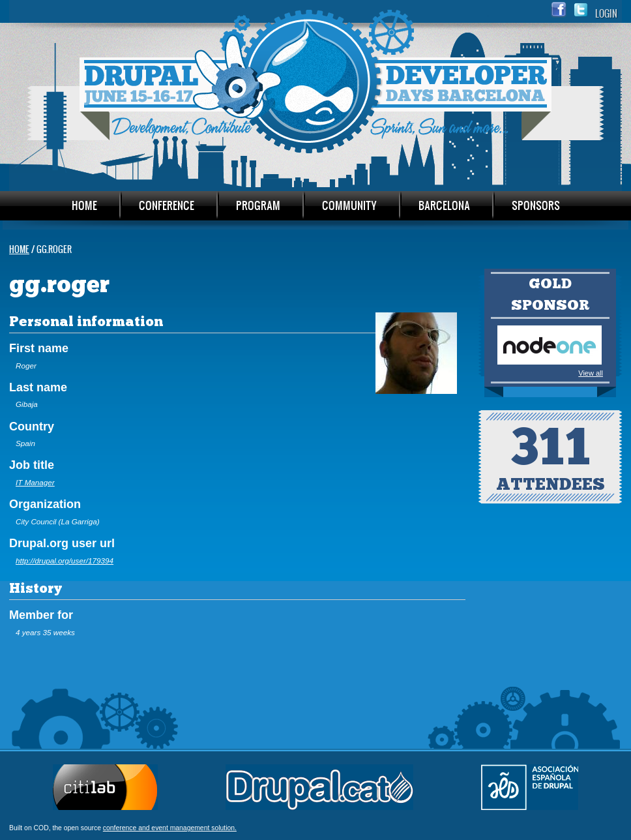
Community (349, 205)
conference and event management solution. (170, 828)
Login (606, 13)
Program (258, 205)
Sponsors (536, 205)
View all (591, 373)
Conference (167, 205)
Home (84, 205)
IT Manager (35, 482)
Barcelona (444, 205)
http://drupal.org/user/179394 (65, 561)
